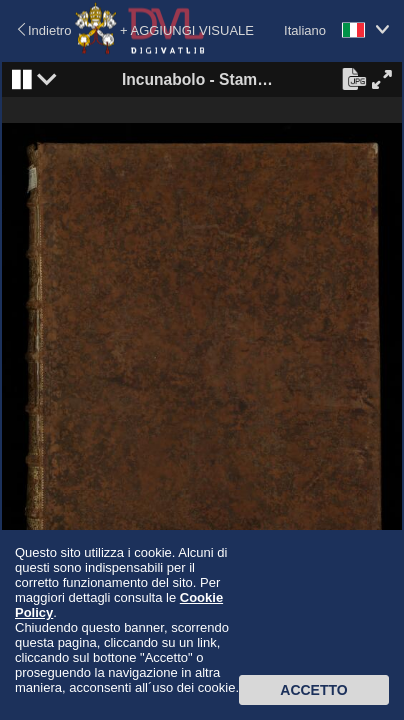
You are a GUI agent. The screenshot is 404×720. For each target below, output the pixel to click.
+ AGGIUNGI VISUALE (187, 30)
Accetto (313, 690)
